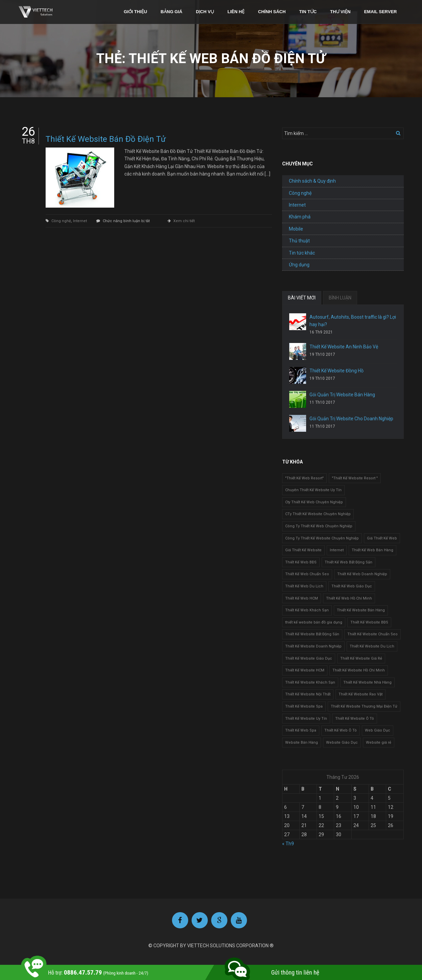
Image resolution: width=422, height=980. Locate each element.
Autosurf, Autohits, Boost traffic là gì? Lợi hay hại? (353, 321)
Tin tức (308, 12)
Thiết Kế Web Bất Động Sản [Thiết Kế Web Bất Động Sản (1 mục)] (349, 562)
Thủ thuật (299, 241)
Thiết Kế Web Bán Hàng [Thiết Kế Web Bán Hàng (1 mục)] (373, 550)
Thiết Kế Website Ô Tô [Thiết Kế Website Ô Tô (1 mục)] (355, 719)
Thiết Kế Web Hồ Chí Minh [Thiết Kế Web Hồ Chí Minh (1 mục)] (349, 598)
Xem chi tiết (184, 221)
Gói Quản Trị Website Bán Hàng (342, 395)
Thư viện (340, 12)
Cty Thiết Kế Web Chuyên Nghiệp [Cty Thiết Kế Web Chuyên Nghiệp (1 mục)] (314, 502)
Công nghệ (61, 221)
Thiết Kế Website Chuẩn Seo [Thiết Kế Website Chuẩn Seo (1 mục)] (373, 634)
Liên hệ (236, 12)
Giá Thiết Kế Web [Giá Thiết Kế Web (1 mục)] (382, 538)
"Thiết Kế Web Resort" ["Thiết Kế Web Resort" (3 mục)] (304, 478)
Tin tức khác (302, 253)
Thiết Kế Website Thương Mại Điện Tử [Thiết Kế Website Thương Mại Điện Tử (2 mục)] (364, 706)
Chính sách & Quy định (312, 181)
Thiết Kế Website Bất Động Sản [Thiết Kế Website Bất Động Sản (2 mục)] (312, 634)
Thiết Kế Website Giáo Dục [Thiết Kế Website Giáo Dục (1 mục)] (309, 658)
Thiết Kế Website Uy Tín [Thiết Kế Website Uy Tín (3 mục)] (306, 719)
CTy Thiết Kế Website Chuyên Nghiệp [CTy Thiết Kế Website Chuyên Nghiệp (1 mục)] (318, 514)
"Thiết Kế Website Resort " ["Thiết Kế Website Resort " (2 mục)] (355, 478)
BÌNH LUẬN (340, 298)
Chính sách (272, 12)
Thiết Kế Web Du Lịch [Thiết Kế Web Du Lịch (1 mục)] (304, 586)
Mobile (296, 229)
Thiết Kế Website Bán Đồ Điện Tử (106, 139)
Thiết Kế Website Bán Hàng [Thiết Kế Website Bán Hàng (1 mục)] (361, 610)
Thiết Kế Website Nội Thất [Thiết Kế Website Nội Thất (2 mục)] (308, 694)
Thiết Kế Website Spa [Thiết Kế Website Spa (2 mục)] (304, 706)
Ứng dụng (299, 265)
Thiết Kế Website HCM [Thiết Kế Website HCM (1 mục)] (305, 670)
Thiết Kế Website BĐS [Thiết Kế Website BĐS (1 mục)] (369, 622)
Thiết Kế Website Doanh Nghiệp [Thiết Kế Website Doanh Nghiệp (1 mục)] (313, 646)
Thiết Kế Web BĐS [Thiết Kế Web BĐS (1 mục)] (301, 562)
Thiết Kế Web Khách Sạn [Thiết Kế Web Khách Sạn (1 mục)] (307, 610)
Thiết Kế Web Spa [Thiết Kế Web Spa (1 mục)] (301, 730)
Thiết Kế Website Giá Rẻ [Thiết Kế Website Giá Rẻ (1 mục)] (361, 658)
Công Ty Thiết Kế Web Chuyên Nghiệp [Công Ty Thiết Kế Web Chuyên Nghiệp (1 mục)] (319, 526)
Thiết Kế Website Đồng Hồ (337, 371)
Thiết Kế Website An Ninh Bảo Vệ (344, 347)
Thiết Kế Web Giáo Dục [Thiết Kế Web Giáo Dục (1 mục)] (352, 586)
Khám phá (300, 217)
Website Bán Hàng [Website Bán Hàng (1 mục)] (302, 743)
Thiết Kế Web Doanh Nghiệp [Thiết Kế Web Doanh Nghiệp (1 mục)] (362, 574)
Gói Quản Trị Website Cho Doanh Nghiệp (351, 419)
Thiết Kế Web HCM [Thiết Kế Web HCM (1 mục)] (302, 598)
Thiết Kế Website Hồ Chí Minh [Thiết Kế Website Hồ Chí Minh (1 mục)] (359, 670)
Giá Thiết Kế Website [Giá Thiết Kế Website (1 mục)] (303, 550)
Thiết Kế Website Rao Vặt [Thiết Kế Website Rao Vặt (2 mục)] (361, 694)
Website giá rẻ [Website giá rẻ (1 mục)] (379, 743)
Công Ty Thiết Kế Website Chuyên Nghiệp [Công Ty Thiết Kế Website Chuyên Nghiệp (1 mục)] (322, 538)
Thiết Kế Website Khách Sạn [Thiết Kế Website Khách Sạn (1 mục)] (310, 682)
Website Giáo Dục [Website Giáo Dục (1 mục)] (342, 743)
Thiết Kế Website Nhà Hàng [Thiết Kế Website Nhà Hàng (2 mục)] (367, 682)
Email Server (380, 12)
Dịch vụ (205, 12)
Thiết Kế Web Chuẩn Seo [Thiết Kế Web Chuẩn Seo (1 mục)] (307, 574)
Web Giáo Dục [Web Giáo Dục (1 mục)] (378, 730)
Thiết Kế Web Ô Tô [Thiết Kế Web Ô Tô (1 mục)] (341, 730)
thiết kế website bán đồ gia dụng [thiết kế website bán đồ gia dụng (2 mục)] (314, 622)
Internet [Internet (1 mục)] (337, 550)
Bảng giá (171, 12)
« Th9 (288, 844)
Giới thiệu (135, 12)
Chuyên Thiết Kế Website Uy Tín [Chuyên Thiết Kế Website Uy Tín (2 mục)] (313, 490)
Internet (80, 221)
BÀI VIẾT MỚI (302, 298)
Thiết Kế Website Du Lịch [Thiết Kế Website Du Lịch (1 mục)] (372, 646)
